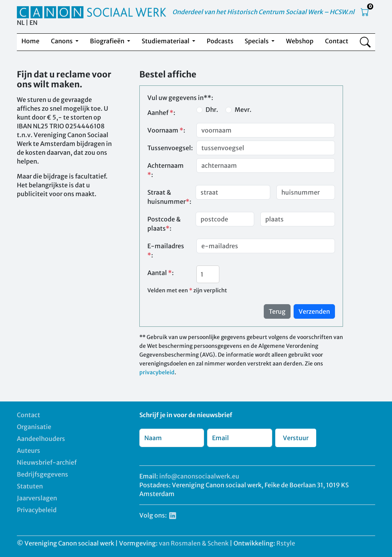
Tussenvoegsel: (170, 148)
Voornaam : (166, 130)
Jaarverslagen (37, 498)
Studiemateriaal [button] (166, 41)
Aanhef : (161, 113)
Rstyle (286, 543)
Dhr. (212, 110)
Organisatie (34, 427)
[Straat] (233, 192)
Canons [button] (62, 41)
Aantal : (161, 273)
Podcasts (220, 41)
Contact (337, 41)
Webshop (300, 41)
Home (30, 41)
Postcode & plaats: (164, 224)
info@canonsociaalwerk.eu (199, 476)
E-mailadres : (166, 251)
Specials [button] (257, 41)
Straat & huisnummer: (169, 197)
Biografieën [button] (108, 41)
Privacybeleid (37, 510)
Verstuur (296, 438)
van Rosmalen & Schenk (194, 543)
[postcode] (225, 219)
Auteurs (29, 451)
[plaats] (298, 219)
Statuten (30, 486)
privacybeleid (157, 372)
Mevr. (243, 110)
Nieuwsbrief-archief (47, 462)
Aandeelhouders (41, 439)
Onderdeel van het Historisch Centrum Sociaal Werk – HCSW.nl (263, 12)
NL (21, 23)
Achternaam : (166, 170)
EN (33, 23)
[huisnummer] (306, 192)
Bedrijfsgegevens (42, 474)
